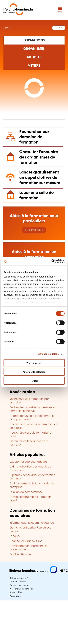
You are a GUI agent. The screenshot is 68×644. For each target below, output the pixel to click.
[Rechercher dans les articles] (34, 57)
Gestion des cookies (19, 585)
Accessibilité (16, 592)
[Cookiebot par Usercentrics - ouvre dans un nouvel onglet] (51, 261)
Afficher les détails (48, 354)
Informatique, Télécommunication (32, 523)
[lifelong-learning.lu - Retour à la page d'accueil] (18, 10)
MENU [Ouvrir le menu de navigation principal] (60, 12)
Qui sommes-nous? (19, 578)
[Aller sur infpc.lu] (39, 573)
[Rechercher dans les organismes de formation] (34, 49)
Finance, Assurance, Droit (26, 541)
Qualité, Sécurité (20, 555)
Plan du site (15, 596)
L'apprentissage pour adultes (28, 462)
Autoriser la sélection (34, 372)
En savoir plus (34, 230)
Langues (15, 536)
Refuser (34, 381)
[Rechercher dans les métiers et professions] (34, 66)
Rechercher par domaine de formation (34, 137)
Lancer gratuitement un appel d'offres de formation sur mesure (40, 178)
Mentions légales (18, 582)
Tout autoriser (34, 363)
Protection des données (21, 589)
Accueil (7, 28)
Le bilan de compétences (26, 492)
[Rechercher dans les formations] (34, 40)
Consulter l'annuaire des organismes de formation (39, 157)
